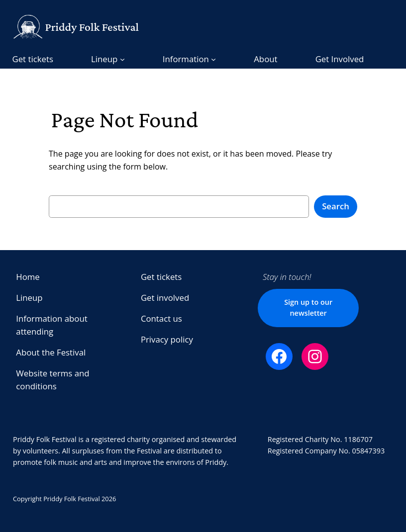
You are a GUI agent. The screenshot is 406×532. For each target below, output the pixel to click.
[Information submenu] (189, 59)
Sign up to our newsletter (308, 308)
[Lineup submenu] (108, 59)
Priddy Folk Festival (92, 27)
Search (336, 206)
